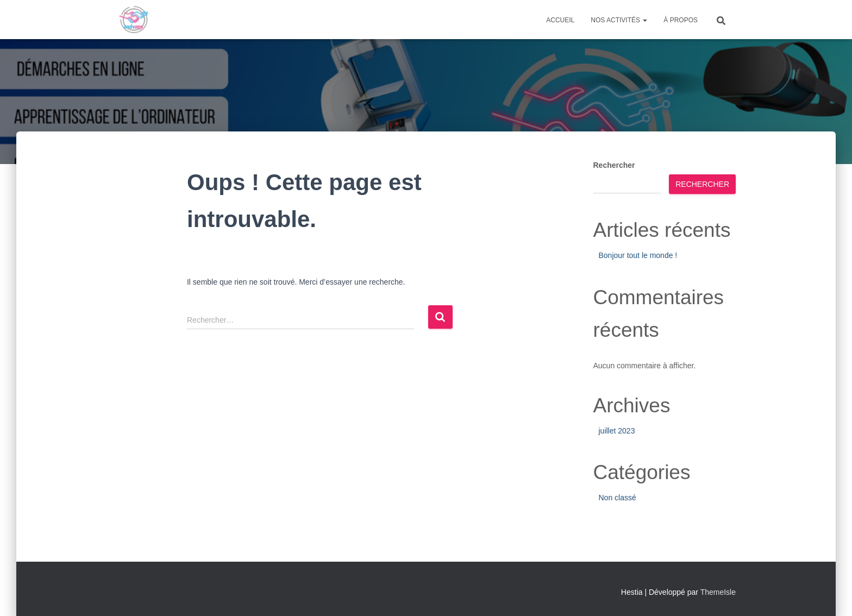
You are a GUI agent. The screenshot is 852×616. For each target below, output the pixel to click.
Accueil (560, 20)
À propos (681, 20)
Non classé (618, 498)
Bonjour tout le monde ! (638, 255)
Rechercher (614, 165)
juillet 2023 (617, 431)
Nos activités (619, 20)
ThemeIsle (718, 592)
